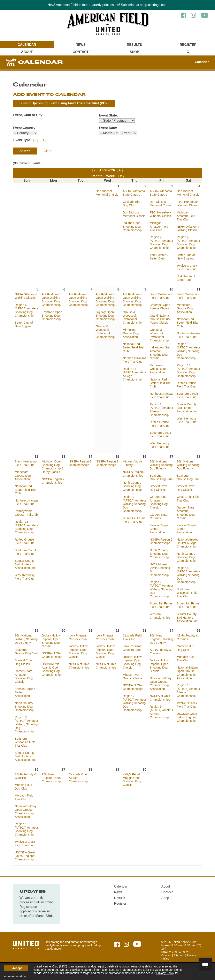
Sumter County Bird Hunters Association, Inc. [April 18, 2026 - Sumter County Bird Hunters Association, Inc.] (188, 618)
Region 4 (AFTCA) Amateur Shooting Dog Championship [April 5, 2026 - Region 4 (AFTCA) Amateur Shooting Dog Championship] (26, 310)
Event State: (108, 115)
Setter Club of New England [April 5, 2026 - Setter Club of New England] (24, 324)
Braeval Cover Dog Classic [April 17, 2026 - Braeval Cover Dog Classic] (159, 488)
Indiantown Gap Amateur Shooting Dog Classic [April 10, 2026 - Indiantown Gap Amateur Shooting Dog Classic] (160, 353)
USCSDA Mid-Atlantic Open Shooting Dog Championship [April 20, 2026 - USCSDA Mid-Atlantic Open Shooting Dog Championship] (51, 669)
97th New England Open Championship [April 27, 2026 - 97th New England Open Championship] (51, 778)
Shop (134, 52)
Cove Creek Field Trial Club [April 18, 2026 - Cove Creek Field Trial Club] (188, 499)
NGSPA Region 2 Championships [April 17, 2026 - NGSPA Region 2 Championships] (161, 541)
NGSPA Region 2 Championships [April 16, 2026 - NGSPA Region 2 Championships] (134, 474)
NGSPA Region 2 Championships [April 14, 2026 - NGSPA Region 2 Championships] (80, 463)
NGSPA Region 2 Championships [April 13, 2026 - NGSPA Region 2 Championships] (53, 481)
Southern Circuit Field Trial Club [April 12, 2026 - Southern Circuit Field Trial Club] (25, 552)
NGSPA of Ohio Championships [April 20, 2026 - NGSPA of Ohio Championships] (52, 655)
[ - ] (36, 140)
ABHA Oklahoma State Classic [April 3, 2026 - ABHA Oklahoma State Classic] (161, 193)
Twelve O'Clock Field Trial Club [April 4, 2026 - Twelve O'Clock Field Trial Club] (187, 267)
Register (188, 45)
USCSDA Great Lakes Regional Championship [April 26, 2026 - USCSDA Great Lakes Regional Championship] (25, 856)
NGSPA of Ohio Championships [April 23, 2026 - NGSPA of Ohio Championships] (133, 687)
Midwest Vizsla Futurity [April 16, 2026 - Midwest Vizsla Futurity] (133, 463)
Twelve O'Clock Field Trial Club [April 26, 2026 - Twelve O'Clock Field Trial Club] (25, 843)
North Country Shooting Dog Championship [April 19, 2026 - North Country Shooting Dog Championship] (24, 707)
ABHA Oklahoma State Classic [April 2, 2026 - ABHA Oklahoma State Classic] (134, 193)
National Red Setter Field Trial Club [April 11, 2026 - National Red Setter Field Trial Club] (188, 323)
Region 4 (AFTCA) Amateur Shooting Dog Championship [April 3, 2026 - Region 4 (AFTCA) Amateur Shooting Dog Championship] (161, 242)
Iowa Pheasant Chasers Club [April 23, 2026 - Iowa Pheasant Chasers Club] (133, 648)
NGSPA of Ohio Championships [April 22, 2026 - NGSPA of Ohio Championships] (106, 666)
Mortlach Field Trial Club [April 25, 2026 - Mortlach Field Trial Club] (186, 659)
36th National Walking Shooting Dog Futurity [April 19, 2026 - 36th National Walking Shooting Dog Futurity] (26, 639)
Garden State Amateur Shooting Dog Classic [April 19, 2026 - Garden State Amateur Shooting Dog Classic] (24, 676)
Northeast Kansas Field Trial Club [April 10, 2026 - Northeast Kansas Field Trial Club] (161, 395)
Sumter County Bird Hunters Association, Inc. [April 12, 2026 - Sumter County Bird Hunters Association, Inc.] (26, 564)
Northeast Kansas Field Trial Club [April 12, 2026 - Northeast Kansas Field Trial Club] (26, 502)
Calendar (27, 45)
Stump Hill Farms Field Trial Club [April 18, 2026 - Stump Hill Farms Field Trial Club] (188, 605)
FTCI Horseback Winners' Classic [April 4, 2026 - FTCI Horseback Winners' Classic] (188, 203)
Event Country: (25, 128)
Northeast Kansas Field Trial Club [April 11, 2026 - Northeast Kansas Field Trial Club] (189, 335)
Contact (81, 52)
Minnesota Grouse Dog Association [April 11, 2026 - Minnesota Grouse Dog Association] (185, 308)
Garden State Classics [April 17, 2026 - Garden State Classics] (159, 516)
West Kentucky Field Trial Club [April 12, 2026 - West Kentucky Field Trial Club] (25, 577)
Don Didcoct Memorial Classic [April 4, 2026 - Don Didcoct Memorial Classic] (188, 193)
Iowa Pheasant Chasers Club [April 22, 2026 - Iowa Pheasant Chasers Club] (105, 637)
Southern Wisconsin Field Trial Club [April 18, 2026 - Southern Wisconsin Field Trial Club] (187, 593)
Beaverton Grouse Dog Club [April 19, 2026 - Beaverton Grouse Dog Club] (26, 652)
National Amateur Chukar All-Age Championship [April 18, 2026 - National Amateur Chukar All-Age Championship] (188, 543)
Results (134, 45)
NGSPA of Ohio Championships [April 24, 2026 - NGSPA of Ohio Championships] (160, 698)
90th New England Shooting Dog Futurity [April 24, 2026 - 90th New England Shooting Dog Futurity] (161, 639)
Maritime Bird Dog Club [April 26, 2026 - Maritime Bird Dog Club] (24, 787)
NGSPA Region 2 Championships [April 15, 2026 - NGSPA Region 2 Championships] (107, 463)
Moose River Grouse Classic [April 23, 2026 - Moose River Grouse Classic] (133, 676)
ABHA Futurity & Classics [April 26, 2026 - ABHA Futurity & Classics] (25, 776)
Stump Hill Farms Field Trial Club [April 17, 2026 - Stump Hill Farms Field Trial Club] (161, 605)
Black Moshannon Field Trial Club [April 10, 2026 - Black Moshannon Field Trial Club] (161, 296)
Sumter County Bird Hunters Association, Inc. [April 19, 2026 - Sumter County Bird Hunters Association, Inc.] (26, 756)
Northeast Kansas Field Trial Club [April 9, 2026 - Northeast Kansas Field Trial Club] (135, 360)
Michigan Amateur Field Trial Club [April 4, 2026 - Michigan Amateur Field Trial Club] (186, 216)
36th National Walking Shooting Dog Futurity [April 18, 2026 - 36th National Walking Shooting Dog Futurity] (188, 465)
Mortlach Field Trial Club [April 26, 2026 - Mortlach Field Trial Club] (24, 797)
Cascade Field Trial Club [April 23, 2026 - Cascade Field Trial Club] (132, 637)
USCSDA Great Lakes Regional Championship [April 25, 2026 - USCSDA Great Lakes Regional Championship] (187, 717)
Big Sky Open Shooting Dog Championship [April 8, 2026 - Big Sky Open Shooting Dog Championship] (105, 316)
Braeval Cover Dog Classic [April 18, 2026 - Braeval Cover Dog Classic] (186, 488)
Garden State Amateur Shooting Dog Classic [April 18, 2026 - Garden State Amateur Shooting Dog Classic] (186, 513)
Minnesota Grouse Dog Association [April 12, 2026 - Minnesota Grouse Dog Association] (23, 476)
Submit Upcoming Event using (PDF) (64, 103)
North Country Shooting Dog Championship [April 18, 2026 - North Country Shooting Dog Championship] (186, 557)
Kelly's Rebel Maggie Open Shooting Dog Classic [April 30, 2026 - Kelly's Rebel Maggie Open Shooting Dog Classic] (132, 780)
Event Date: (108, 128)
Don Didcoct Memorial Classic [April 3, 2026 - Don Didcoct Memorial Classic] (161, 203)
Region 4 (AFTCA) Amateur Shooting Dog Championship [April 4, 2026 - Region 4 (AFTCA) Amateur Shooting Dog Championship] (189, 242)
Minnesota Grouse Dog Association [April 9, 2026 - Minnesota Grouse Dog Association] (131, 333)
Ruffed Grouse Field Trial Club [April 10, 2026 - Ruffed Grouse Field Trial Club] (160, 424)
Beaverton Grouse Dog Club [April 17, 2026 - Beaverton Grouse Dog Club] (161, 477)
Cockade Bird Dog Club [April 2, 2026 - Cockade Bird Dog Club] (132, 203)
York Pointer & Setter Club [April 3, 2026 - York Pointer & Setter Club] (159, 257)
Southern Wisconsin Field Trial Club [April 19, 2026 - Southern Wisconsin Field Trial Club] (25, 742)
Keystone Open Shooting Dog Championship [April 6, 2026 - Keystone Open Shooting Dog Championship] (52, 316)
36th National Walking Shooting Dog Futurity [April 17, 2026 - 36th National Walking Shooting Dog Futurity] (161, 465)
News (81, 45)
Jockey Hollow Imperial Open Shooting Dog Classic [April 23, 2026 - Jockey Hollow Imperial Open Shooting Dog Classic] (132, 662)
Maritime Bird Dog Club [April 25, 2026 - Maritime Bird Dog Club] (186, 648)
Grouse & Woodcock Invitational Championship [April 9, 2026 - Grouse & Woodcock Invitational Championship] (132, 317)
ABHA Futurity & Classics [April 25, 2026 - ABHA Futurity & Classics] (187, 637)
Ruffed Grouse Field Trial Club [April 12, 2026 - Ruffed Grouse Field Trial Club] (25, 541)
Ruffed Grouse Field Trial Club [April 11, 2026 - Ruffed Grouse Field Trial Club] (187, 385)
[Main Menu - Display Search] (188, 52)
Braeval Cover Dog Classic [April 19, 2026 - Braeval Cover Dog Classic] (24, 662)
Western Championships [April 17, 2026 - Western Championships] (160, 616)
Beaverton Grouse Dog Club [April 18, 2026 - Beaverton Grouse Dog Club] (188, 477)
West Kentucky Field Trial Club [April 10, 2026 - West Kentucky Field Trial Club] (160, 445)
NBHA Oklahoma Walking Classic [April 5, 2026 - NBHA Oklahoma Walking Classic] (26, 296)
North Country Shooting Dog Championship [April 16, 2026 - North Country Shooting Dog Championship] (132, 486)
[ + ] (43, 140)
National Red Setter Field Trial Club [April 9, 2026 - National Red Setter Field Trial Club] (134, 348)
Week (110, 176)
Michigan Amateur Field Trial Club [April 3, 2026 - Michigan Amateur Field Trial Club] (159, 227)
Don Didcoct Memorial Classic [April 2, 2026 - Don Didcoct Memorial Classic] (134, 214)
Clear (48, 151)
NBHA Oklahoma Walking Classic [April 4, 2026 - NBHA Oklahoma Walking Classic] (188, 228)
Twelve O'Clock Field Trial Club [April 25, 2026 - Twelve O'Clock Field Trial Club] (187, 705)
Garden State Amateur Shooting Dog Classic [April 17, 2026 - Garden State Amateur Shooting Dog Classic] (159, 502)
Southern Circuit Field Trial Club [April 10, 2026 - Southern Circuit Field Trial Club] (160, 434)
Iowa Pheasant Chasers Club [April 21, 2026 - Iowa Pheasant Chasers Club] (79, 637)
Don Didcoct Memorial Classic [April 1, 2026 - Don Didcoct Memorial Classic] (107, 193)
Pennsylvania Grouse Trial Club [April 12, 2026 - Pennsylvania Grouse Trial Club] (26, 513)
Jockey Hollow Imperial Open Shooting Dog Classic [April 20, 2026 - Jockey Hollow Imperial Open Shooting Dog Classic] (51, 641)
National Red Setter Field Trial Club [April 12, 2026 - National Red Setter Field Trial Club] (26, 490)
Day (121, 176)
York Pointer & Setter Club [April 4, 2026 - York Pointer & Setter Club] (186, 278)
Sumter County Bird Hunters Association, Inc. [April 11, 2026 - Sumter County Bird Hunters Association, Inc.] (188, 408)
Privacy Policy (165, 973)
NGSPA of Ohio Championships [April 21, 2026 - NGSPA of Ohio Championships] (79, 666)
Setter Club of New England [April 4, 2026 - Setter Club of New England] (186, 257)
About (27, 52)
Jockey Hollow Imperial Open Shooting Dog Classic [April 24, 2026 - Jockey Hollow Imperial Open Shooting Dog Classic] (159, 666)
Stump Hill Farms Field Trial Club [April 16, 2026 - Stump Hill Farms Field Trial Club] (134, 520)
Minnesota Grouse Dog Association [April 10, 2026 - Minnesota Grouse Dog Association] (158, 369)
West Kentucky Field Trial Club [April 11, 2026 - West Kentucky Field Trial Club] (187, 420)
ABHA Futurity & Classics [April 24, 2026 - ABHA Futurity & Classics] (160, 652)
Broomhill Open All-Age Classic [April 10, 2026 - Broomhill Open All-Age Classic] (160, 307)
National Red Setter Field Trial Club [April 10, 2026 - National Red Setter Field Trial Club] (160, 383)
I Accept (16, 968)
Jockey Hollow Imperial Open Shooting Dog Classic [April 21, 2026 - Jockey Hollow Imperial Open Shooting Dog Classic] (78, 651)
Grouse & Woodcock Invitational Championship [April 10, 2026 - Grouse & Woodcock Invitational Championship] (159, 335)
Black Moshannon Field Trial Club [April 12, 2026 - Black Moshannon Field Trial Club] (26, 463)
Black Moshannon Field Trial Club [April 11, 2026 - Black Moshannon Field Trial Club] (189, 296)
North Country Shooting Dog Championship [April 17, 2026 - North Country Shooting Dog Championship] (159, 554)
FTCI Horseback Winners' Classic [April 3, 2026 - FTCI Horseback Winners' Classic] (161, 214)
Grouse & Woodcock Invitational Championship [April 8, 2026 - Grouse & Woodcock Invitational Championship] (105, 332)
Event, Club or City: (28, 115)
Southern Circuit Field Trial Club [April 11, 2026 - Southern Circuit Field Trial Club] (187, 395)
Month (98, 176)
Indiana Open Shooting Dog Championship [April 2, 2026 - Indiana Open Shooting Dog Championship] (132, 227)
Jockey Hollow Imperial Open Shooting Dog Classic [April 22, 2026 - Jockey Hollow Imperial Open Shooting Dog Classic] (105, 651)
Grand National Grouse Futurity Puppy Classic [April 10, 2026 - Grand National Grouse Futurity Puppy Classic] (160, 319)
